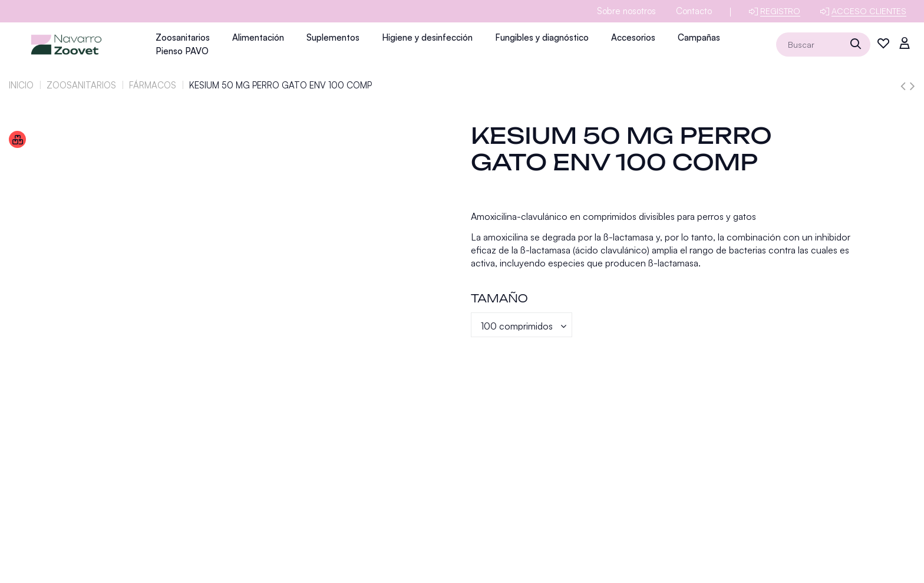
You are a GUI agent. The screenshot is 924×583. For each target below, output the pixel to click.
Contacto (694, 11)
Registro (780, 11)
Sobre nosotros (626, 11)
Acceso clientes (869, 11)
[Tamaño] (522, 325)
